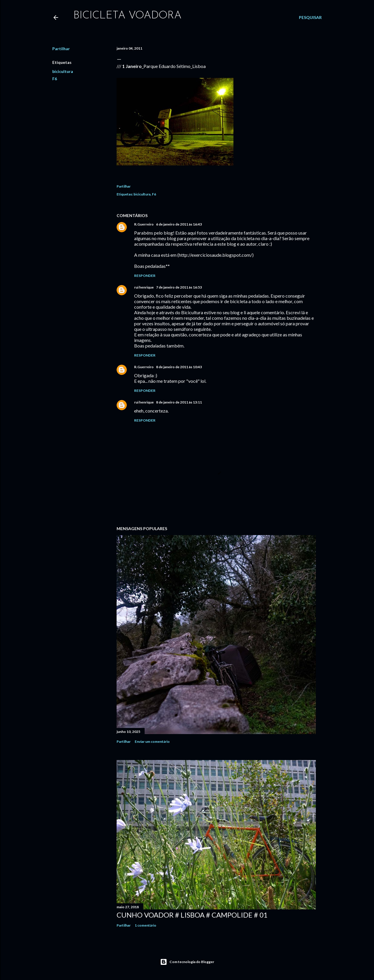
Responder (145, 276)
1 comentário (146, 925)
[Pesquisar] (310, 18)
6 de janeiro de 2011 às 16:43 (179, 224)
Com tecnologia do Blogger (187, 962)
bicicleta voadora (127, 16)
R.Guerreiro (144, 224)
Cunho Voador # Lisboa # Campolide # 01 (192, 915)
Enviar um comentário (152, 741)
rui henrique (144, 287)
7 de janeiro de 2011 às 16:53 (179, 287)
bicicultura (63, 71)
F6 (55, 79)
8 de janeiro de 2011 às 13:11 (179, 402)
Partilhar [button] (61, 49)
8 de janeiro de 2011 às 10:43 (179, 367)
